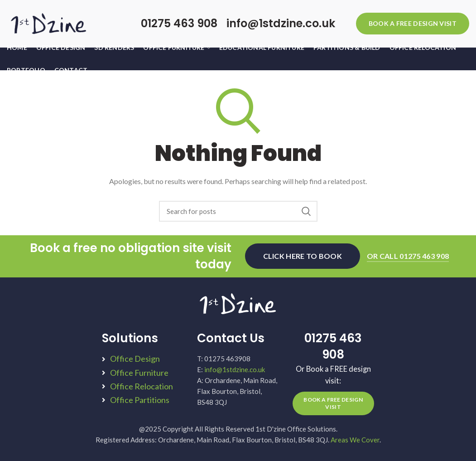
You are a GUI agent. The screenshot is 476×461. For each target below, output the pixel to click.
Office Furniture (139, 373)
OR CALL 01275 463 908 (408, 256)
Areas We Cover (355, 440)
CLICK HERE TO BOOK (303, 256)
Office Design (135, 359)
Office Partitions (140, 400)
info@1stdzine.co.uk (281, 23)
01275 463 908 (179, 23)
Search (306, 211)
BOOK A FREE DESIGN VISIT (413, 23)
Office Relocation (142, 386)
